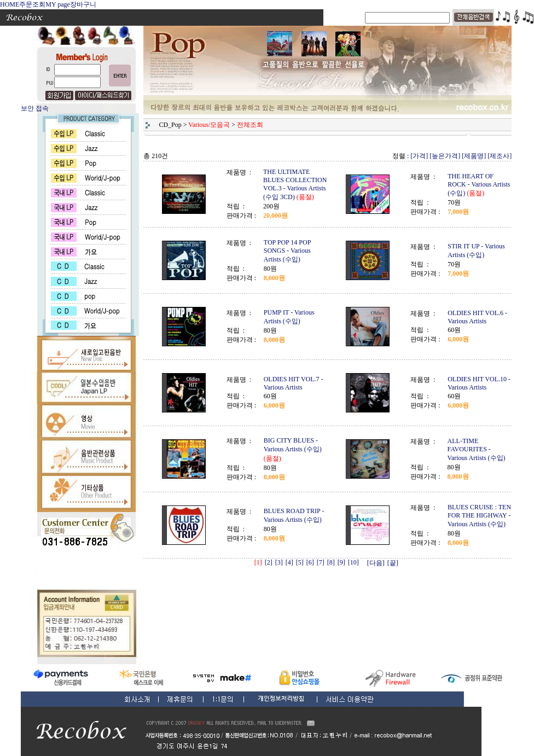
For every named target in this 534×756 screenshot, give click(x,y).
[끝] (393, 563)
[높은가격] (445, 156)
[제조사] (500, 156)
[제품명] (474, 156)
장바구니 (83, 4)
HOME (10, 4)
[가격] (419, 156)
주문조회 (32, 4)
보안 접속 (35, 108)
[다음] (376, 563)
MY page (58, 4)
